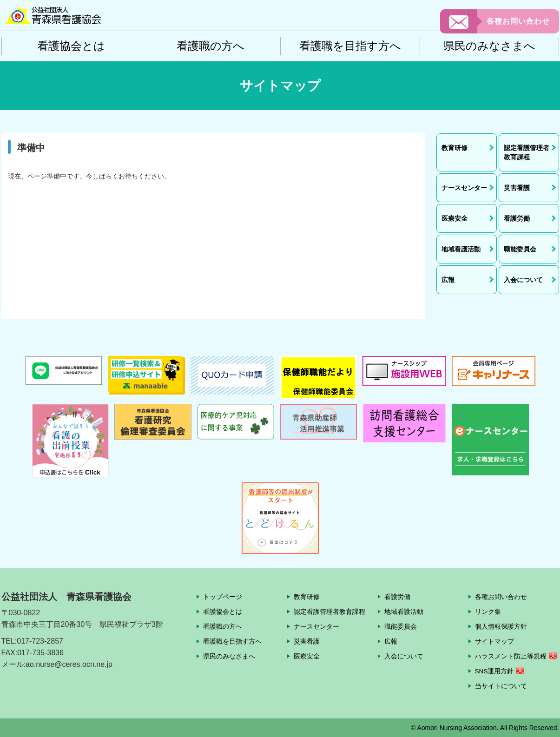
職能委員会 (401, 626)
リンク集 (488, 612)
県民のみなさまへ (489, 46)
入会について (404, 656)
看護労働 (397, 597)
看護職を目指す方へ (350, 46)
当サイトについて (501, 686)
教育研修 (307, 597)
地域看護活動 (404, 612)
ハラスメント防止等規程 (511, 656)
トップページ (223, 597)
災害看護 (307, 641)
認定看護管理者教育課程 (329, 612)
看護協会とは (71, 46)
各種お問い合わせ (518, 21)
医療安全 (307, 656)
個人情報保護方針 (501, 626)
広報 (391, 641)
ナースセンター (316, 626)
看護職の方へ (211, 46)
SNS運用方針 (495, 671)
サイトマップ (494, 641)
